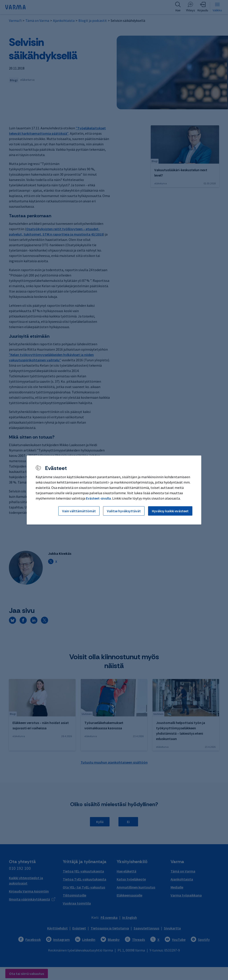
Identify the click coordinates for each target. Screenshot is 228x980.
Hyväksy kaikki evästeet (170, 511)
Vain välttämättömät (79, 511)
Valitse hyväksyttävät (124, 511)
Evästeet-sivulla (98, 498)
